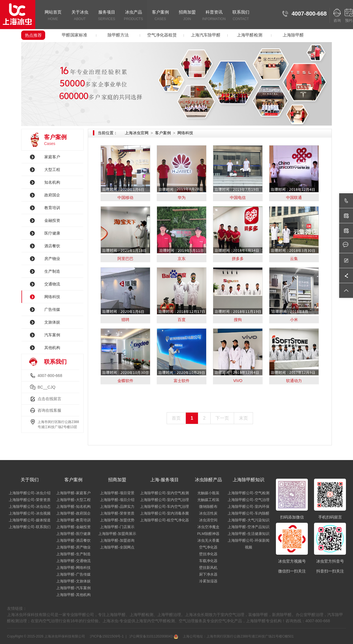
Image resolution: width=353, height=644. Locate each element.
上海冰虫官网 (137, 133)
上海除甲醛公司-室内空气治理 (164, 500)
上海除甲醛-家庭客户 (73, 493)
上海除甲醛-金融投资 (73, 527)
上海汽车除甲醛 (206, 35)
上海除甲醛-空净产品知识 (248, 527)
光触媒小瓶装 (208, 493)
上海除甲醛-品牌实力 (117, 507)
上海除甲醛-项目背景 (117, 493)
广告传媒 (52, 309)
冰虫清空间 (208, 520)
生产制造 (52, 271)
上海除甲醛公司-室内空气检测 (164, 493)
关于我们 (30, 480)
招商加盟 (187, 16)
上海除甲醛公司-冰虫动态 (30, 507)
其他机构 (52, 348)
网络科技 (52, 297)
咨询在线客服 (49, 410)
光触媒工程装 (208, 500)
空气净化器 (208, 547)
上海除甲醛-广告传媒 (73, 574)
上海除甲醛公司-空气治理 (248, 500)
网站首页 (53, 16)
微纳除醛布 (208, 507)
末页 (243, 418)
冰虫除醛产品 (208, 480)
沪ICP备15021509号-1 (106, 636)
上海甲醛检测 (250, 35)
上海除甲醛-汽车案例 (73, 588)
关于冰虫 (80, 16)
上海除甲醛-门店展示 (117, 527)
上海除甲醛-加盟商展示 (117, 534)
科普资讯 (214, 16)
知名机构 (52, 182)
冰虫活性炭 (208, 513)
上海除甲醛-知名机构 (73, 507)
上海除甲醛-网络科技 (73, 568)
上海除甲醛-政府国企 (73, 513)
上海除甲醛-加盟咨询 (117, 540)
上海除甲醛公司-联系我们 (30, 527)
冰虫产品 (133, 16)
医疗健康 (52, 233)
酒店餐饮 (52, 246)
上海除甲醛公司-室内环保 (248, 507)
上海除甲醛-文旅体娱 (73, 581)
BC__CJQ (46, 387)
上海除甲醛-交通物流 (73, 561)
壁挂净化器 (208, 554)
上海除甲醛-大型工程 (73, 500)
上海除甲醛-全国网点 (117, 547)
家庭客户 (52, 157)
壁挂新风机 (208, 568)
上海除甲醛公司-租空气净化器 (164, 520)
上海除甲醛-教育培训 (73, 520)
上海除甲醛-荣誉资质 (117, 513)
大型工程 (52, 170)
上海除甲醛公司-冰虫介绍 (30, 493)
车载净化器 (208, 561)
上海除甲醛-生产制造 (73, 554)
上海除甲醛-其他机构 (73, 595)
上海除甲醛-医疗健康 (73, 534)
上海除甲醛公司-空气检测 (248, 493)
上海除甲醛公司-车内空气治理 (164, 507)
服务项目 (107, 16)
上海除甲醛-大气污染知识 (248, 520)
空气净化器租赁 (162, 35)
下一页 (222, 418)
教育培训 (52, 208)
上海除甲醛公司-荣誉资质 (30, 500)
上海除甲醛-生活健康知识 (248, 534)
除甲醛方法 (118, 35)
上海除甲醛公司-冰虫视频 (30, 513)
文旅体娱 (52, 322)
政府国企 (52, 195)
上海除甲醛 (293, 35)
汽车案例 (52, 335)
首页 (176, 418)
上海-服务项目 (164, 480)
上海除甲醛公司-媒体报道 (30, 520)
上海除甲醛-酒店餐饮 (73, 540)
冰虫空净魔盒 (208, 527)
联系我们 (241, 16)
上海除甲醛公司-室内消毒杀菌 (164, 513)
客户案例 (160, 16)
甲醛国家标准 (75, 35)
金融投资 (52, 220)
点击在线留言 (49, 399)
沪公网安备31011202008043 (153, 636)
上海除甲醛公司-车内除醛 (248, 513)
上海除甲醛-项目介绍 (117, 500)
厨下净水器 (208, 574)
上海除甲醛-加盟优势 (117, 520)
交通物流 (52, 284)
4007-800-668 (50, 376)
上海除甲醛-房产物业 (73, 547)
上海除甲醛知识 (249, 480)
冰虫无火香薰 (208, 540)
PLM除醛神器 (208, 534)
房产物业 (52, 259)
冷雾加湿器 (208, 581)
